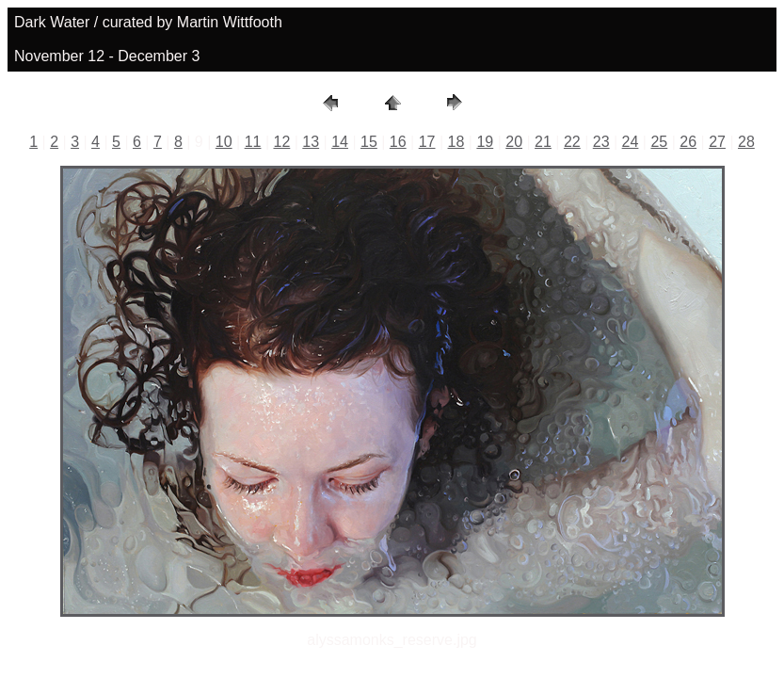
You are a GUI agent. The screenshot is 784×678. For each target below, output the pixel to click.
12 (281, 142)
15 (369, 142)
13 (311, 142)
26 (688, 142)
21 (543, 142)
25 (659, 142)
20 (514, 142)
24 (631, 142)
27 (717, 142)
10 (224, 142)
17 (427, 142)
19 (485, 142)
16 (398, 142)
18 (456, 142)
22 (572, 142)
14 (340, 142)
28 (746, 142)
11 (253, 142)
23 (601, 142)
